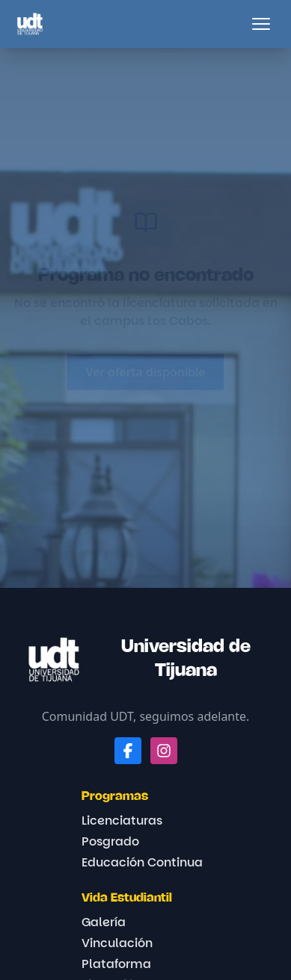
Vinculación (117, 943)
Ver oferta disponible (145, 372)
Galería (104, 922)
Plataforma (116, 964)
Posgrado (110, 841)
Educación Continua (142, 862)
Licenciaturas (122, 821)
